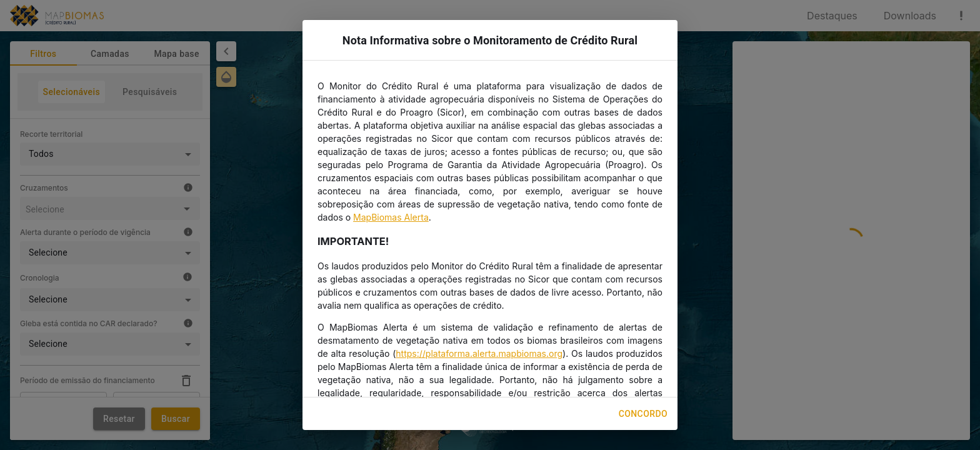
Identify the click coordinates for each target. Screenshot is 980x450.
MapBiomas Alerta (391, 217)
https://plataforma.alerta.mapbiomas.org (479, 353)
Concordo (643, 414)
